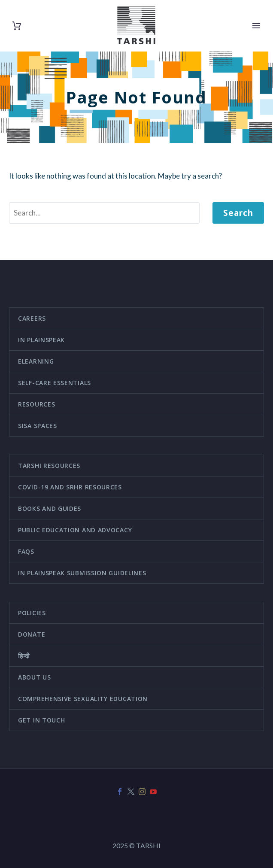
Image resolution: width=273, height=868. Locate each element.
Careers (32, 318)
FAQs (26, 551)
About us (35, 677)
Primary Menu (256, 26)
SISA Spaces (38, 426)
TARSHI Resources (49, 466)
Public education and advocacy (75, 530)
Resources (36, 404)
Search (238, 213)
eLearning (36, 361)
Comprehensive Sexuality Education (83, 699)
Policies (32, 613)
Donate (32, 634)
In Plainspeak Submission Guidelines (82, 573)
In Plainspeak (41, 340)
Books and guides (50, 508)
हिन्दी (24, 656)
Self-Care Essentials (55, 383)
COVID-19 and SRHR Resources (70, 487)
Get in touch (41, 720)
